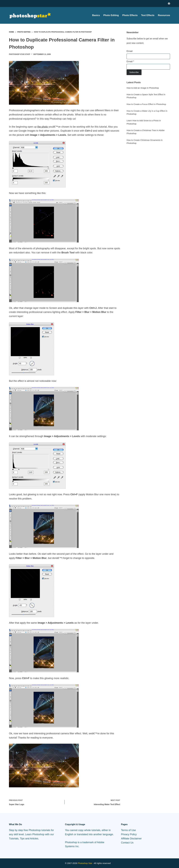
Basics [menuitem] (96, 15)
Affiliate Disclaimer (131, 839)
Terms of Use (128, 830)
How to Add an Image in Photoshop (143, 88)
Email (130, 51)
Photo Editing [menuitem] (111, 15)
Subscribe (134, 72)
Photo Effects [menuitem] (130, 15)
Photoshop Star (85, 863)
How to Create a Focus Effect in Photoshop (146, 104)
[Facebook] (169, 4)
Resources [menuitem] (164, 15)
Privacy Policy (129, 834)
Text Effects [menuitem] (148, 15)
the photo (43, 127)
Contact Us (127, 843)
